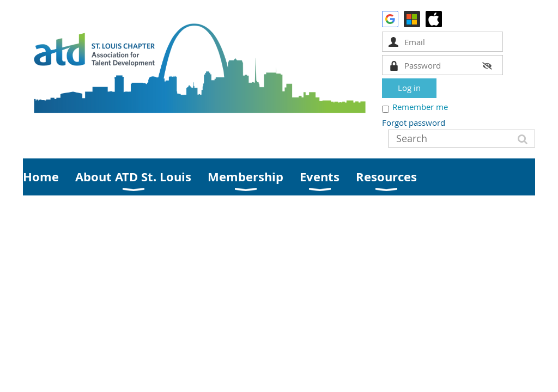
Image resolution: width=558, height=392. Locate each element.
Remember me (420, 107)
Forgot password (414, 122)
